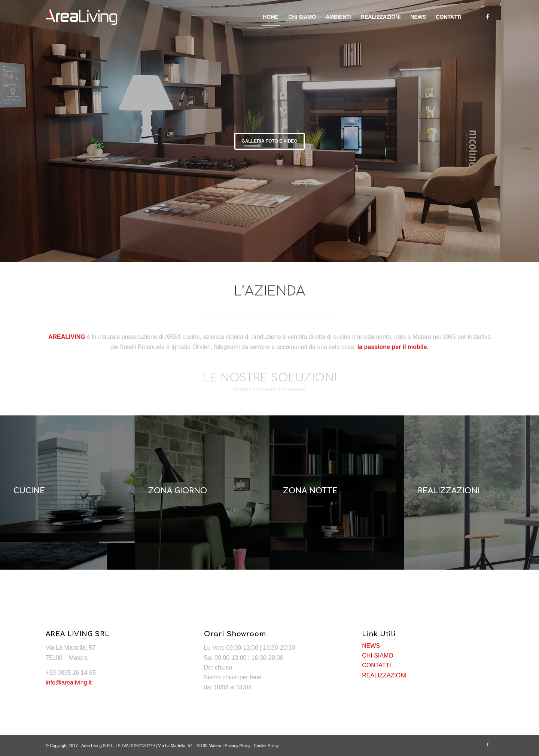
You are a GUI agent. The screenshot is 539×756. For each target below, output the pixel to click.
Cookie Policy (266, 746)
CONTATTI (377, 665)
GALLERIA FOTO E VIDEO (269, 141)
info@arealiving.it (69, 682)
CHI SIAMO (378, 656)
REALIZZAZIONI (384, 675)
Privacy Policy (237, 746)
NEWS (371, 646)
